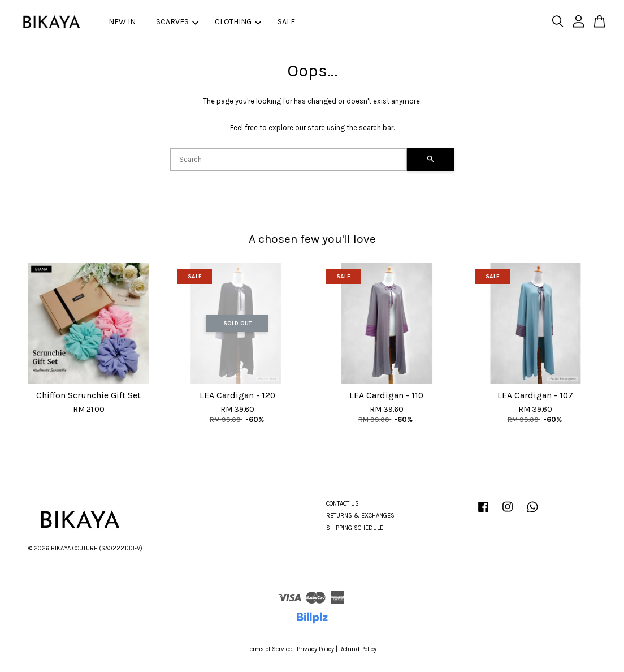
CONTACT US (343, 504)
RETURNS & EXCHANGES (360, 516)
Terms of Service (270, 649)
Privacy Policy (315, 649)
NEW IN (122, 22)
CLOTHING (238, 22)
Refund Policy (358, 649)
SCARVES (177, 22)
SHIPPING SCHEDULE (355, 528)
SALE (286, 22)
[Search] (289, 160)
